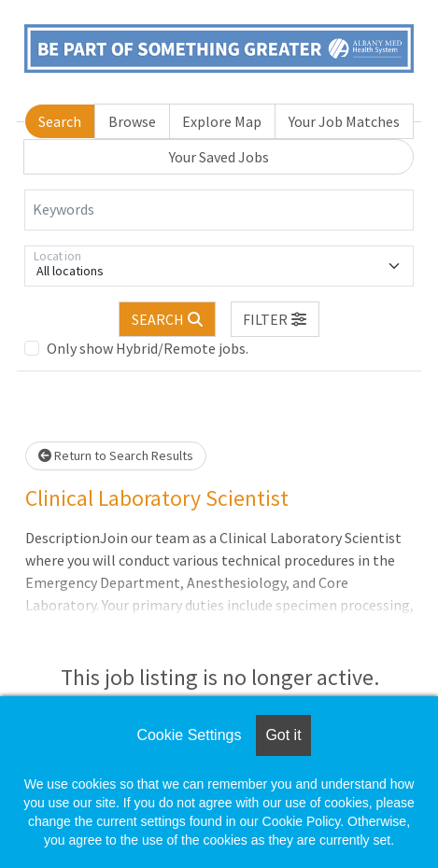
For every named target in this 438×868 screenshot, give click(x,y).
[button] (276, 319)
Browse (132, 121)
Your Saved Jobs (219, 157)
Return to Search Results (116, 455)
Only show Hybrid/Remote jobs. (148, 348)
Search (60, 121)
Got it (283, 735)
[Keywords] (219, 210)
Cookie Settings (189, 735)
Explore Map (222, 121)
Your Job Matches (344, 121)
